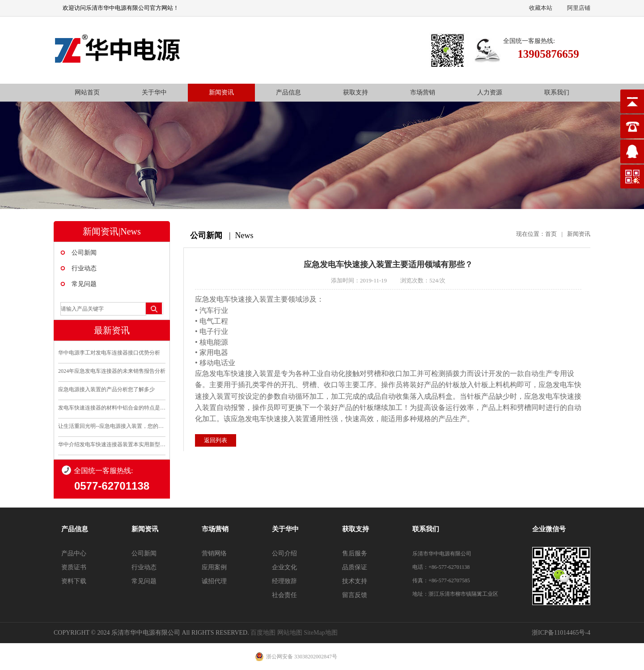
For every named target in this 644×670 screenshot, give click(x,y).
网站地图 (290, 633)
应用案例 (214, 567)
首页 (551, 234)
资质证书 (74, 567)
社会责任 (284, 595)
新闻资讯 (221, 92)
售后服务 (355, 553)
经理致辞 (284, 581)
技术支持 (355, 581)
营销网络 (214, 553)
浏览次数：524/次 (423, 280)
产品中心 (74, 553)
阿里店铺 (579, 8)
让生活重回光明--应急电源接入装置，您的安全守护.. (112, 426)
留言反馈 (355, 595)
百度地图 (263, 633)
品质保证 (355, 567)
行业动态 (84, 268)
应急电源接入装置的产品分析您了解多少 (106, 389)
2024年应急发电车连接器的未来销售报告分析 (112, 371)
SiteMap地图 (320, 633)
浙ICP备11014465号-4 (561, 633)
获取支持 (356, 92)
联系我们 (557, 92)
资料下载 (74, 581)
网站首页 (87, 92)
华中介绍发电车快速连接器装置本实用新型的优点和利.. (112, 444)
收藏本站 (541, 8)
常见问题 (84, 284)
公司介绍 (284, 553)
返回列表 (216, 435)
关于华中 (154, 92)
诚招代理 (214, 581)
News (244, 235)
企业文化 (284, 567)
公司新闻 (84, 253)
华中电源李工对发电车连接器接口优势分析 (109, 353)
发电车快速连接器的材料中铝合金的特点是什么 (112, 408)
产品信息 (288, 92)
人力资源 (490, 92)
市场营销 (423, 92)
